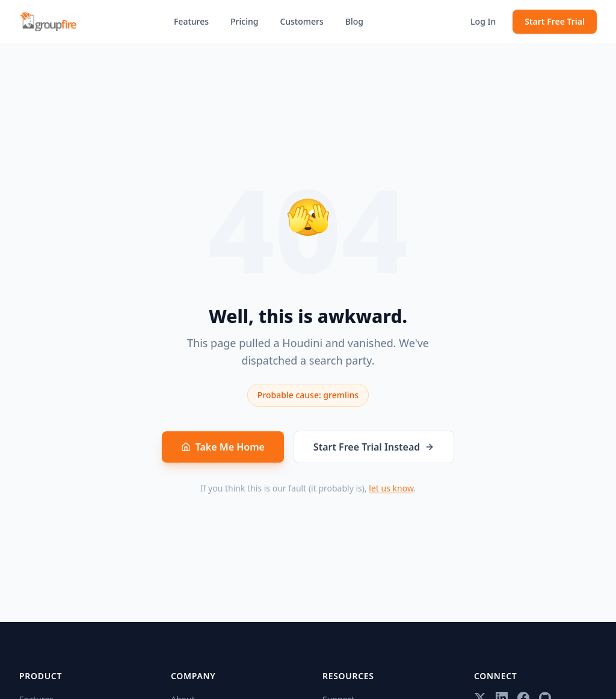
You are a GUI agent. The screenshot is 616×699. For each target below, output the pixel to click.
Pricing (244, 21)
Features (191, 21)
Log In (483, 21)
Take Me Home (223, 447)
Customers (301, 21)
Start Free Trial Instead (374, 447)
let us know (391, 488)
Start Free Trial (555, 21)
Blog (354, 21)
